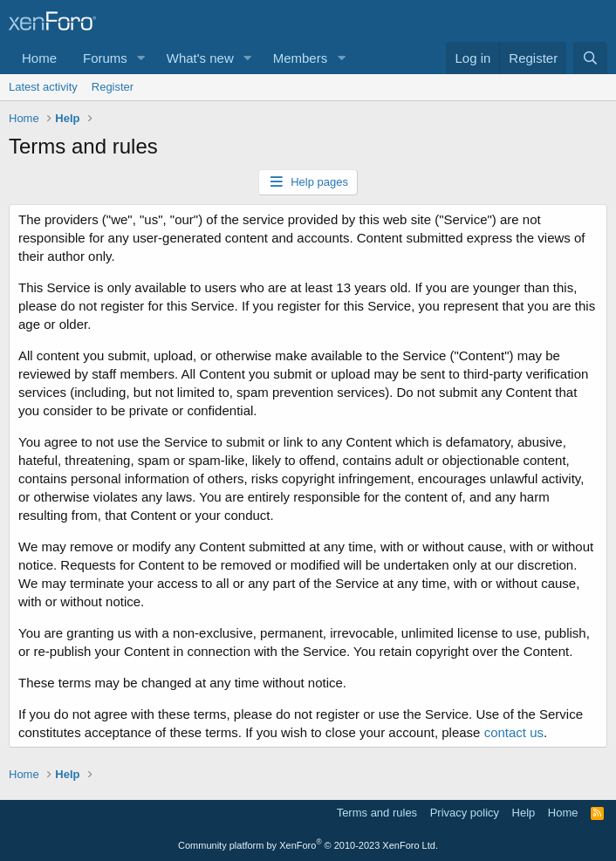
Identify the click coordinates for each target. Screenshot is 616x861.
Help (524, 813)
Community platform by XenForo (308, 845)
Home (39, 58)
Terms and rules (377, 813)
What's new (200, 58)
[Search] (590, 58)
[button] (141, 58)
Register (113, 87)
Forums (105, 58)
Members (301, 58)
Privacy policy (465, 813)
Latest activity (43, 87)
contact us (514, 732)
